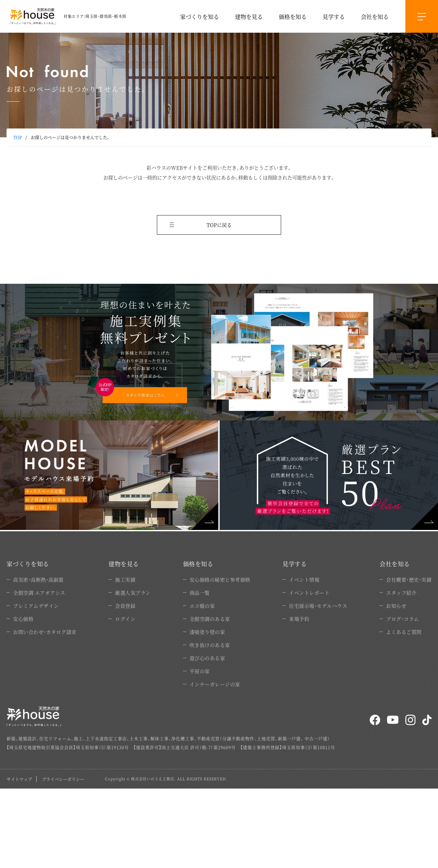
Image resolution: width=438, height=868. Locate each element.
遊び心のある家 (207, 658)
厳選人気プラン (133, 593)
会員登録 (125, 606)
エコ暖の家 (202, 606)
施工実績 (125, 579)
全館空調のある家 (210, 619)
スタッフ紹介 (401, 593)
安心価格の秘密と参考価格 (220, 579)
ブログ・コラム (403, 619)
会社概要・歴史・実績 (409, 579)
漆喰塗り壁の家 (207, 632)
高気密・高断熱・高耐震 (38, 579)
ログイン (125, 619)
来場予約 (299, 619)
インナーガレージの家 (215, 684)
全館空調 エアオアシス (39, 593)
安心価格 (23, 619)
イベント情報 (304, 579)
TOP (18, 137)
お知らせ (396, 606)
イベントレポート (309, 593)
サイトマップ (19, 779)
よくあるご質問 (404, 632)
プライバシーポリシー (63, 779)
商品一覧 (200, 593)
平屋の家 (200, 671)
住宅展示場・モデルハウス (318, 606)
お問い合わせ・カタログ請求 (45, 632)
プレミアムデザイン (36, 606)
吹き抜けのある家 (210, 645)
